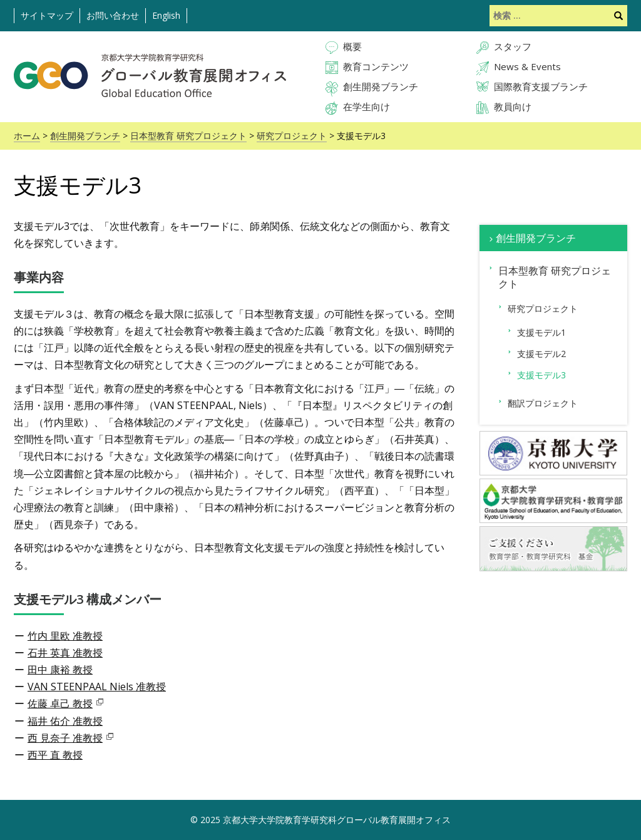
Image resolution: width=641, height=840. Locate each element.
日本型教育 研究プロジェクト (188, 136)
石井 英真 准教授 (65, 653)
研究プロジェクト (292, 136)
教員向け (513, 106)
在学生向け (367, 106)
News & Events (527, 66)
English (166, 15)
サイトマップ (47, 15)
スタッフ (513, 46)
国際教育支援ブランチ (541, 86)
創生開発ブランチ (381, 86)
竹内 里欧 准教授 (65, 636)
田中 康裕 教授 (60, 670)
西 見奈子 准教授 (65, 738)
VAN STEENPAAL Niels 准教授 (97, 687)
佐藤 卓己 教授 (60, 703)
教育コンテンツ (376, 66)
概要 (352, 46)
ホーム (27, 136)
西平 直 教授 (55, 755)
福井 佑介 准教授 (65, 721)
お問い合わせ (113, 15)
